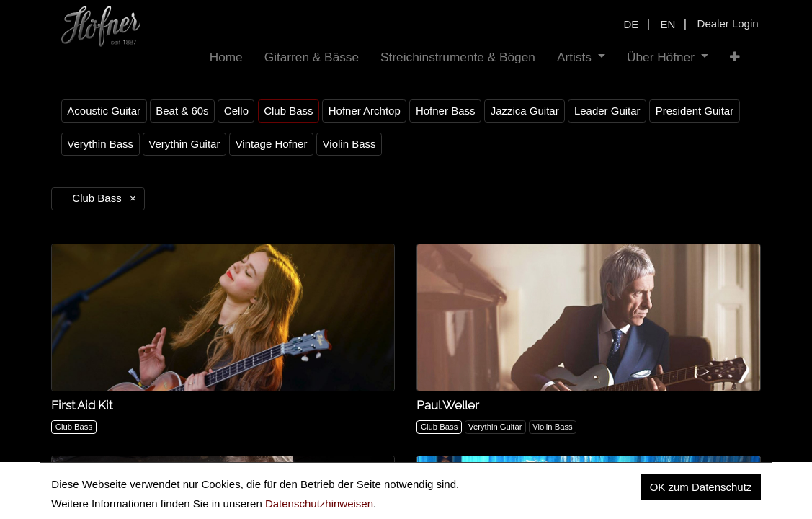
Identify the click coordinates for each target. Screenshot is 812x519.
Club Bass (288, 111)
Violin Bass (349, 144)
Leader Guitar (607, 111)
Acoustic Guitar (104, 111)
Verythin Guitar (184, 144)
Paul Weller (448, 405)
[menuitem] (226, 57)
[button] (735, 57)
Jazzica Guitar (525, 111)
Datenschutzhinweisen (319, 504)
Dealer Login (728, 23)
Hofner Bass (446, 111)
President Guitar (695, 111)
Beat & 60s (182, 111)
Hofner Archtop (365, 111)
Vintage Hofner (272, 144)
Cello (236, 111)
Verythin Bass (100, 144)
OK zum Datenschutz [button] (701, 487)
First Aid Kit (82, 405)
